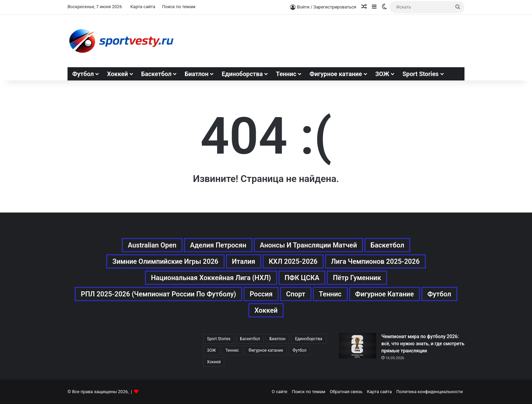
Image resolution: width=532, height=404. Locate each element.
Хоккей (117, 74)
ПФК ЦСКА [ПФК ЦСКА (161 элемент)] (302, 278)
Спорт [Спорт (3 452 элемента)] (296, 294)
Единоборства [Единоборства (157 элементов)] (308, 339)
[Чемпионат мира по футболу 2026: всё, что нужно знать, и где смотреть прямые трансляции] (358, 346)
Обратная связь (346, 392)
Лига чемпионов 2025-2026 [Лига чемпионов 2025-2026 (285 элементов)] (375, 261)
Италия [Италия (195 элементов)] (244, 261)
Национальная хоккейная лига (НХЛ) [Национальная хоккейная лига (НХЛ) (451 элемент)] (211, 278)
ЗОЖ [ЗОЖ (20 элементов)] (211, 350)
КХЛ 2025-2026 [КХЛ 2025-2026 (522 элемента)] (293, 261)
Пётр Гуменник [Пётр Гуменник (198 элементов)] (357, 278)
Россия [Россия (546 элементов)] (261, 294)
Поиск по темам (178, 7)
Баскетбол (156, 74)
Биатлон (196, 74)
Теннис (286, 74)
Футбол (83, 74)
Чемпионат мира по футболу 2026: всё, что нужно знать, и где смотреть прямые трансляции (423, 344)
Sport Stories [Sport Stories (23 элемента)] (219, 339)
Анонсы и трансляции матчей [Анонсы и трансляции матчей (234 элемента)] (308, 245)
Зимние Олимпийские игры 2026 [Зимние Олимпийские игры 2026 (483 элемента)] (165, 261)
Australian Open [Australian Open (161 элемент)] (152, 245)
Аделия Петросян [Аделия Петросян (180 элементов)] (218, 245)
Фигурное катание (336, 74)
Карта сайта (143, 7)
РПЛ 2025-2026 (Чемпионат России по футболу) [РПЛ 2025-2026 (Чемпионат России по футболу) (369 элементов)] (158, 294)
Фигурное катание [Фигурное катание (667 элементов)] (385, 294)
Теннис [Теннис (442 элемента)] (232, 350)
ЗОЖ (382, 74)
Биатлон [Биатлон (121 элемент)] (277, 339)
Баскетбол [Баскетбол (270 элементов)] (387, 245)
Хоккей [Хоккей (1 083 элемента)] (266, 310)
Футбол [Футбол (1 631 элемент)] (439, 294)
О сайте (280, 392)
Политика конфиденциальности (430, 392)
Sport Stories (420, 74)
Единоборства (242, 74)
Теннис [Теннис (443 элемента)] (330, 294)
